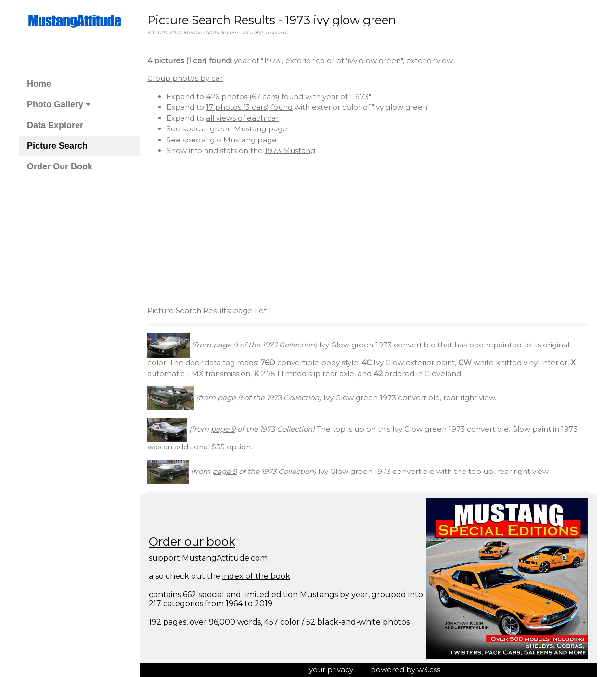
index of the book (256, 576)
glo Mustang (233, 140)
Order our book (192, 542)
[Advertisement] (368, 231)
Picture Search (57, 146)
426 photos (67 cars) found (255, 96)
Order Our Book (60, 166)
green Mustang (238, 129)
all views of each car (242, 118)
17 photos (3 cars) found (249, 107)
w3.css (429, 670)
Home (39, 84)
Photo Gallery (59, 104)
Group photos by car (185, 78)
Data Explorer (55, 125)
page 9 (225, 345)
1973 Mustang (290, 150)
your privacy (331, 670)
